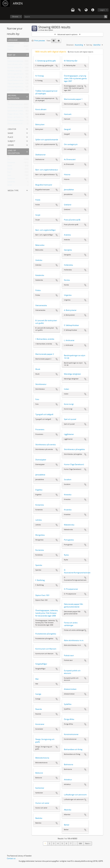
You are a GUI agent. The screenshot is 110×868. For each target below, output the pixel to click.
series (10, 185)
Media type (13, 190)
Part (9, 173)
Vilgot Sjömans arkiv (15, 84)
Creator (12, 129)
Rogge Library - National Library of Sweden (24, 114)
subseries (11, 182)
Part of (12, 55)
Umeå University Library (17, 108)
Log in (102, 10)
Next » (88, 843)
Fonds (10, 169)
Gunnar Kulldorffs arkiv (17, 68)
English (10, 50)
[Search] (65, 17)
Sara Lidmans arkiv (15, 65)
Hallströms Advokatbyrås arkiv (20, 62)
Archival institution (14, 97)
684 (80, 843)
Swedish (11, 47)
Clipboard (79, 10)
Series (10, 166)
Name (10, 133)
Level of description (14, 151)
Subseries (11, 163)
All (8, 58)
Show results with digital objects (81, 52)
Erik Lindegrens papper (17, 90)
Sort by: (89, 45)
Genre (11, 145)
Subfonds (11, 179)
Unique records (14, 43)
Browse (15, 17)
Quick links (93, 10)
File (9, 160)
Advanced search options (67, 34)
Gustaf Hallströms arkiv (17, 81)
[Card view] (54, 41)
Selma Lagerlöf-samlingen (18, 74)
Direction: (70, 45)
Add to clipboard (57, 66)
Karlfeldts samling (14, 71)
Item (9, 176)
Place (10, 137)
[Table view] (59, 41)
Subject (11, 141)
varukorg (73, 10)
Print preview (38, 41)
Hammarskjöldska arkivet (18, 87)
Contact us (11, 858)
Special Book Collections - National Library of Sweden (28, 111)
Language (86, 10)
